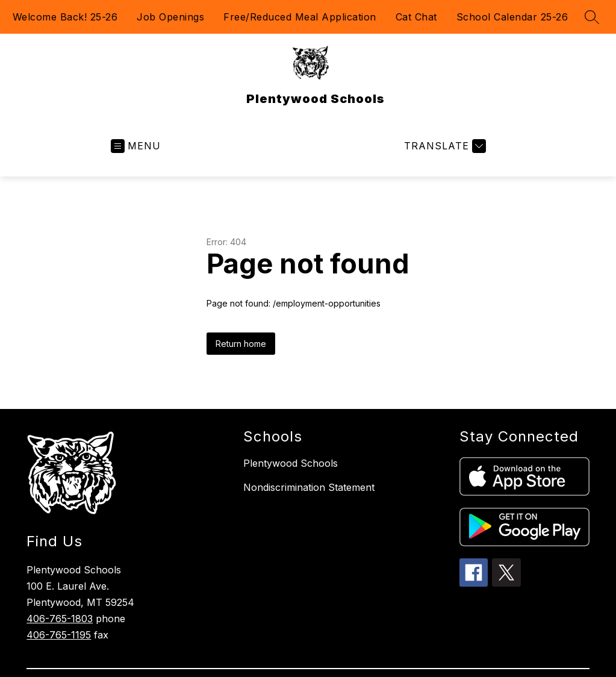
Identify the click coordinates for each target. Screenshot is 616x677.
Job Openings (170, 17)
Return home (241, 344)
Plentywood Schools (291, 463)
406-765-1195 (59, 635)
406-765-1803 (60, 619)
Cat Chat (416, 17)
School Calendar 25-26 (512, 17)
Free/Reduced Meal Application (300, 17)
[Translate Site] (443, 146)
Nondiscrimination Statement (309, 487)
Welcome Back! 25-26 (65, 17)
